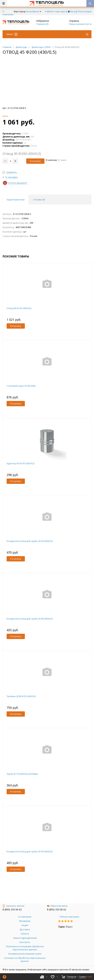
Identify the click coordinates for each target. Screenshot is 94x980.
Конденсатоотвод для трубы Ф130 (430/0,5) (30, 851)
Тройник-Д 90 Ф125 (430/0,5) (21, 696)
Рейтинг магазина (69, 917)
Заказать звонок (14, 906)
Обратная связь (57, 906)
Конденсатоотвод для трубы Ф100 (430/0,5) (30, 619)
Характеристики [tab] (16, 200)
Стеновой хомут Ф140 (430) (21, 386)
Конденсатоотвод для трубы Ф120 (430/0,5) (30, 541)
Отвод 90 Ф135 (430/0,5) (19, 308)
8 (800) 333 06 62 (12, 909)
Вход (73, 11)
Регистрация (85, 11)
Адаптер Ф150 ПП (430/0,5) (20, 463)
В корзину (35, 161)
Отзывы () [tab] (39, 200)
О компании (8, 13)
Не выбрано (34, 11)
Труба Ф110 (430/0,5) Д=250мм (22, 774)
